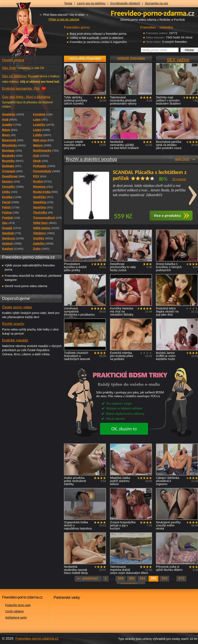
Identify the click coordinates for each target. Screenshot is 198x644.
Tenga (68, 3)
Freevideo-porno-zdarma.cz (37, 639)
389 (120, 578)
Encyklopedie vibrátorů (125, 3)
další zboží (182, 159)
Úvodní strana (13, 60)
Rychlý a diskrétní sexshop (92, 159)
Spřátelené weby (16, 618)
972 (181, 578)
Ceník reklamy (15, 611)
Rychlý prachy (13, 324)
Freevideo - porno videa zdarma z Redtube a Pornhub (23, 31)
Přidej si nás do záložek (64, 19)
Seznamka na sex (156, 3)
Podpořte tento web (18, 605)
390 (132, 578)
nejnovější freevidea (85, 58)
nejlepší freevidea (131, 58)
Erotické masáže (15, 340)
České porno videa (17, 307)
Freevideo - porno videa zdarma (153, 13)
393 (164, 578)
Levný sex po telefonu (91, 3)
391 (143, 578)
